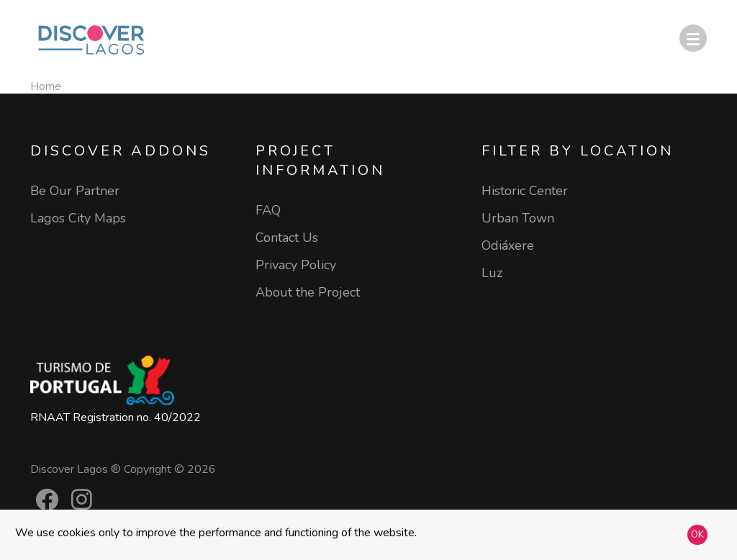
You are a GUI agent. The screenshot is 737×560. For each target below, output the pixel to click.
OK (697, 535)
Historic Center (525, 191)
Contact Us (287, 238)
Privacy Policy (296, 265)
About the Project (308, 292)
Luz (492, 273)
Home (46, 86)
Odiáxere (508, 245)
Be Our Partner (75, 191)
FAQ (268, 210)
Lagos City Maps (78, 218)
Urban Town (518, 218)
